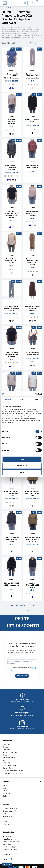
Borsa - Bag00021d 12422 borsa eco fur (32, 353)
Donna (5, 788)
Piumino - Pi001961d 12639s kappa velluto (12, 584)
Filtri (6, 865)
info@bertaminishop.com (11, 850)
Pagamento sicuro (9, 758)
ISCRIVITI (22, 676)
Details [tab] (22, 399)
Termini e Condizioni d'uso (11, 752)
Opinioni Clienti (8, 768)
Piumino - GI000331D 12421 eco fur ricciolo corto (32, 493)
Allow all (22, 459)
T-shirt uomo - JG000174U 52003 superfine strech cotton (12, 214)
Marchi (5, 791)
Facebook (12, 859)
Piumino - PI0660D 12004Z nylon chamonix (12, 167)
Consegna (6, 747)
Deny (22, 472)
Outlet (5, 796)
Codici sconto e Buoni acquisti (13, 771)
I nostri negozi (7, 744)
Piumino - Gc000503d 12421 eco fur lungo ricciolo (12, 493)
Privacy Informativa (9, 765)
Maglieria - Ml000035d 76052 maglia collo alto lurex (32, 539)
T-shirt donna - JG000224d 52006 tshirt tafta (12, 122)
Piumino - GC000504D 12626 (32, 121)
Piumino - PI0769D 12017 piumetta (32, 166)
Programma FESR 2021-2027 (12, 773)
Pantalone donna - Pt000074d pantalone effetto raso (12, 308)
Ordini (5, 814)
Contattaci (6, 854)
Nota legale (6, 750)
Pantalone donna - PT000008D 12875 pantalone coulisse (32, 76)
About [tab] (36, 399)
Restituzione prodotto (10, 811)
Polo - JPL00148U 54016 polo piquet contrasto (12, 354)
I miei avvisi (6, 824)
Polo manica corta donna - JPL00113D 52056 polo (32, 213)
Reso (4, 760)
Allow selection (22, 466)
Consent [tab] (8, 399)
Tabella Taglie (7, 763)
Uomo (5, 786)
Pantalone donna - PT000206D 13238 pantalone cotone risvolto (32, 262)
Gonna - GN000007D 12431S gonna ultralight (32, 308)
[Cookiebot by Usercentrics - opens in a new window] (32, 394)
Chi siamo (6, 755)
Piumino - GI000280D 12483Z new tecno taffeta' (12, 539)
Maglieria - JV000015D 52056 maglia (32, 585)
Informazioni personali (10, 808)
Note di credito (8, 816)
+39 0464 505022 (9, 847)
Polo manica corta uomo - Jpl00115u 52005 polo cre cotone (12, 76)
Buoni (5, 822)
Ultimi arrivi (7, 793)
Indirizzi (5, 819)
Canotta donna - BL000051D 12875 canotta (12, 261)
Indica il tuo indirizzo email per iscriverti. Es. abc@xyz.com (20, 663)
